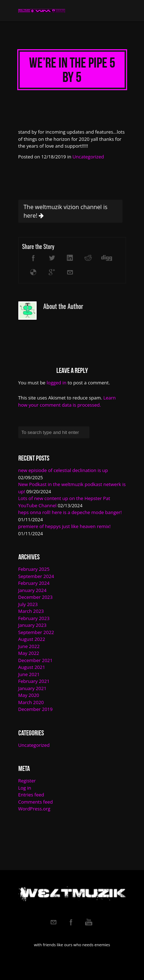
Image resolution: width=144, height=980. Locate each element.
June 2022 (29, 646)
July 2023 (28, 604)
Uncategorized (88, 157)
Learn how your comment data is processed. (67, 401)
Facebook (71, 922)
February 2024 (34, 583)
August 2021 (32, 667)
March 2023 (31, 611)
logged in (57, 383)
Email (54, 922)
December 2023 (36, 597)
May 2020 (29, 695)
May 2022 (29, 653)
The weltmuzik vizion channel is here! (66, 211)
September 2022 (36, 632)
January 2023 (32, 625)
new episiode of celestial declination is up (63, 470)
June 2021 (29, 674)
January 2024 (32, 590)
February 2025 (34, 569)
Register (27, 781)
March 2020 (31, 702)
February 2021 (34, 681)
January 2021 (32, 688)
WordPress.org (34, 809)
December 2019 (36, 709)
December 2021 (36, 660)
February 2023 (34, 618)
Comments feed (36, 802)
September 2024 (36, 576)
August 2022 (32, 639)
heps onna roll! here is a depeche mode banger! (70, 512)
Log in (25, 788)
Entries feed (31, 795)
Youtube (89, 922)
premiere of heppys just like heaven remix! (64, 526)
